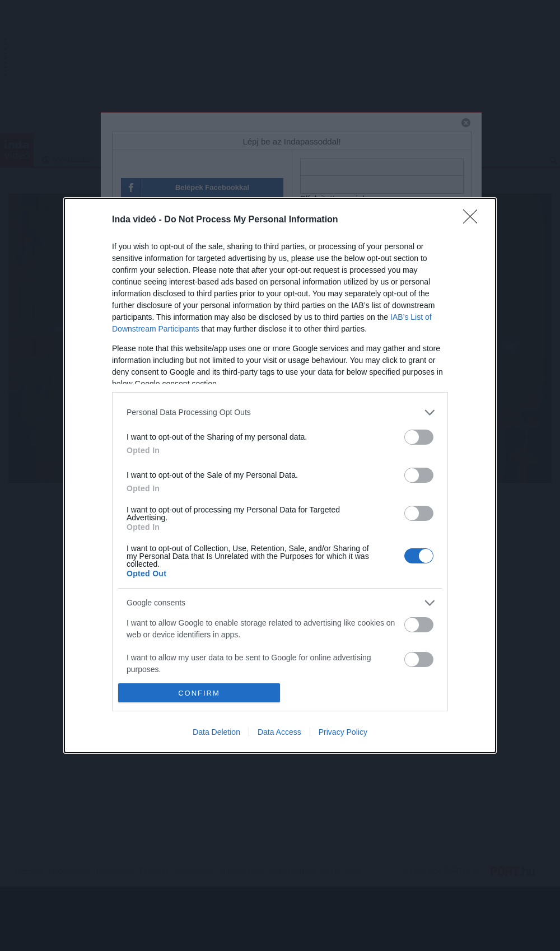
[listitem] (280, 412)
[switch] (419, 437)
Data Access (279, 732)
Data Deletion (216, 732)
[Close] (474, 220)
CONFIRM (199, 693)
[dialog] (280, 475)
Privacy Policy (343, 732)
